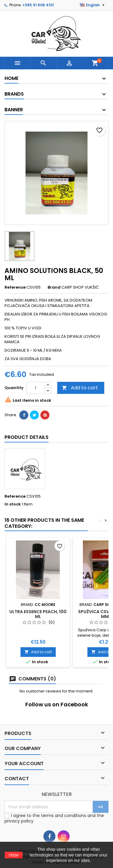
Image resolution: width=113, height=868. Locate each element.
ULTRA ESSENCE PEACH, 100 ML (38, 614)
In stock (13, 504)
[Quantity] (36, 388)
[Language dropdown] (93, 5)
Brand (54, 287)
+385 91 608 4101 (38, 5)
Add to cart (80, 388)
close (14, 855)
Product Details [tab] (27, 437)
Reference (15, 287)
